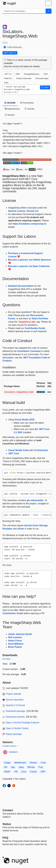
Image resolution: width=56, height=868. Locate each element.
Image (7, 763)
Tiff (16, 772)
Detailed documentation (21, 286)
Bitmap (31, 767)
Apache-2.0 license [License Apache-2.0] (15, 705)
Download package (15, 711)
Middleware (20, 763)
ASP (43, 772)
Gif (6, 767)
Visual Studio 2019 (24, 420)
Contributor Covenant (29, 351)
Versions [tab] (10, 115)
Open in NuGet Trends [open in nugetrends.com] (17, 728)
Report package (14, 734)
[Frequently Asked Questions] (5, 838)
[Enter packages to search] (24, 11)
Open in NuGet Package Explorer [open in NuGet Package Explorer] (23, 723)
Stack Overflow (40, 319)
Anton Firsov (15, 641)
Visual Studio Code (18, 450)
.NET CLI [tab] (8, 74)
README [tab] (10, 103)
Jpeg (21, 767)
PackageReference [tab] (32, 74)
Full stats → (8, 659)
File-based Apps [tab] (42, 78)
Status (7, 824)
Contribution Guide (35, 328)
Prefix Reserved (14, 47)
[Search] (49, 11)
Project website (14, 694)
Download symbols (15, 717)
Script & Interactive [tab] (24, 78)
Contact (8, 810)
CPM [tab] (45, 74)
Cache (33, 772)
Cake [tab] (6, 83)
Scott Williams (16, 644)
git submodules (35, 500)
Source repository (15, 700)
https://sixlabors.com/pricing (28, 224)
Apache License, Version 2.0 (23, 211)
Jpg (13, 767)
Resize (33, 763)
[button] (45, 87)
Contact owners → (11, 746)
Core (24, 772)
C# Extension (41, 450)
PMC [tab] (18, 74)
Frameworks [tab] (27, 103)
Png (41, 767)
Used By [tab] (29, 109)
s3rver (21, 529)
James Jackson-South (20, 634)
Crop (43, 763)
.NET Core (14, 453)
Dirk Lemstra (15, 637)
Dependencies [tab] (12, 109)
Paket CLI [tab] (8, 78)
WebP (7, 772)
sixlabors (13, 752)
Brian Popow (15, 647)
